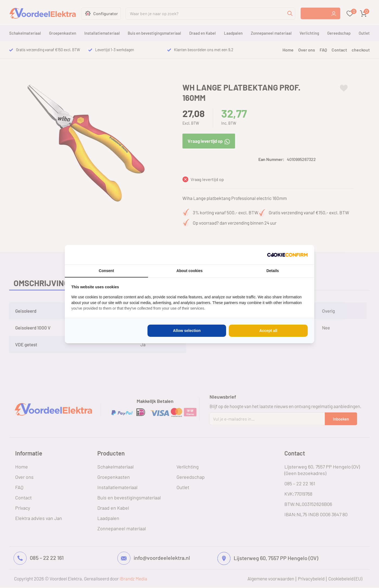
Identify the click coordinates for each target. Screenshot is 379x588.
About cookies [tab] (189, 271)
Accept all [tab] (268, 331)
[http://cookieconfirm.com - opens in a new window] (287, 255)
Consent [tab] (106, 271)
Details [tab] (273, 271)
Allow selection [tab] (187, 331)
